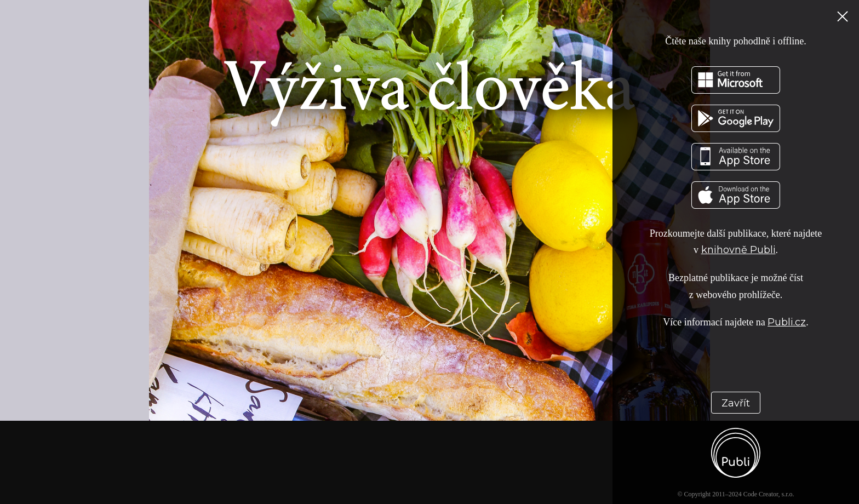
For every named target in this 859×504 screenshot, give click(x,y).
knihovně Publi (738, 250)
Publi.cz (787, 322)
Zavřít (736, 403)
